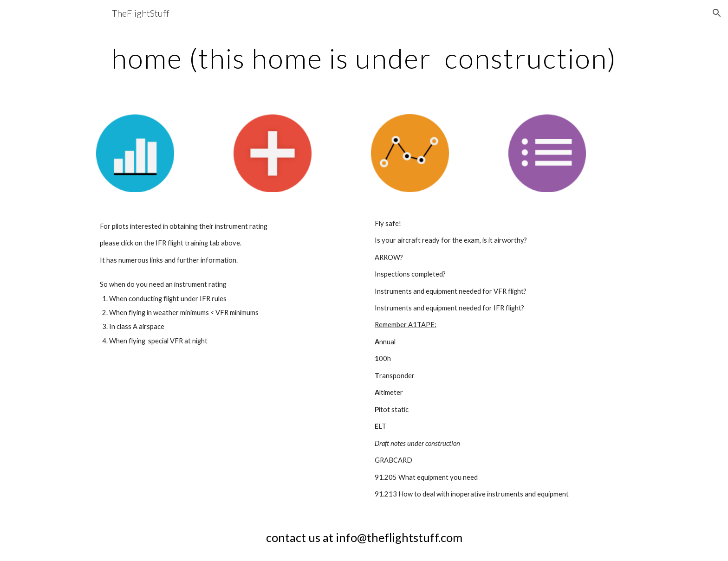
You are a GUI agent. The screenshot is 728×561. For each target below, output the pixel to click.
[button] (717, 13)
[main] (364, 58)
